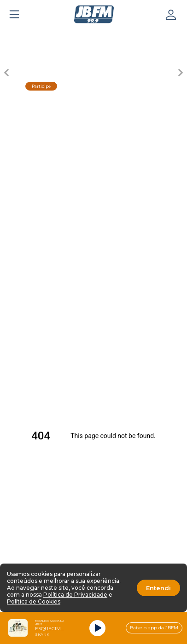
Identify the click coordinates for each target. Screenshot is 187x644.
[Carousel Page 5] (158, 35)
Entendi (158, 588)
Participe (41, 86)
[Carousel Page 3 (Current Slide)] (93, 35)
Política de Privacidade (75, 595)
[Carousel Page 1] (29, 35)
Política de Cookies (34, 601)
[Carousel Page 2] (61, 35)
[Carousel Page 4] (126, 35)
